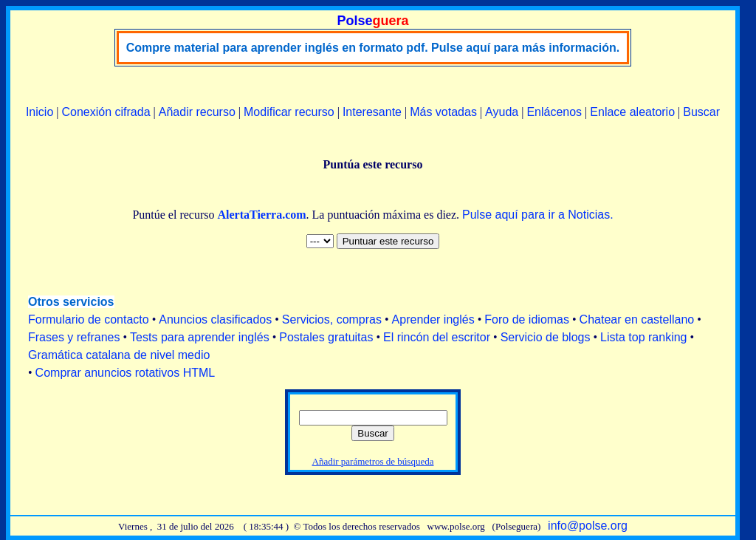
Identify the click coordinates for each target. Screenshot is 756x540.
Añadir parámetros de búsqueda (373, 461)
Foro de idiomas (527, 319)
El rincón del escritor (437, 337)
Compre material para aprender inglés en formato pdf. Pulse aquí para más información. (373, 48)
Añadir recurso (197, 112)
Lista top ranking (643, 337)
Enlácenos (554, 112)
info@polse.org (588, 526)
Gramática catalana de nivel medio (119, 355)
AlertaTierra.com (261, 215)
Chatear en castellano (637, 319)
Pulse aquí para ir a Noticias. (538, 215)
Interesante (372, 112)
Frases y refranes (74, 337)
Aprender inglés (433, 319)
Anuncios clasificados (215, 319)
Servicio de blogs (546, 337)
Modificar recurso (289, 112)
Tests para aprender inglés (200, 337)
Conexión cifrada (106, 112)
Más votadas (443, 112)
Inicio (39, 112)
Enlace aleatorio (632, 112)
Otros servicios (71, 302)
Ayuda (502, 112)
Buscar (701, 112)
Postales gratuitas (326, 337)
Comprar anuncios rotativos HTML (126, 373)
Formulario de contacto (89, 319)
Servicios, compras (332, 319)
